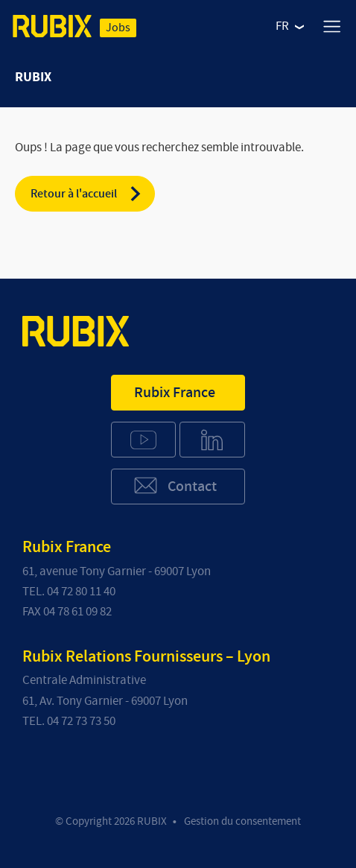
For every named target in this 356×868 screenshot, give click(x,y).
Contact (175, 485)
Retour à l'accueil (87, 194)
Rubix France (175, 393)
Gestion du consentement (242, 821)
